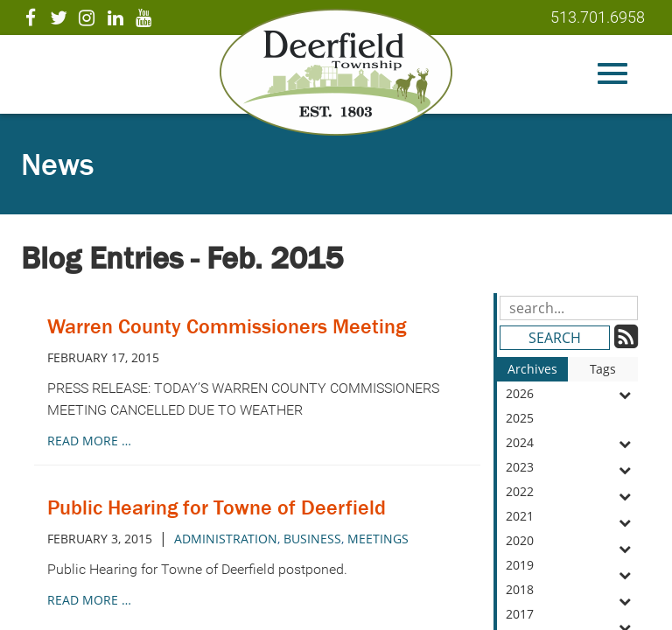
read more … (89, 441)
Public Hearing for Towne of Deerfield (217, 507)
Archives (532, 369)
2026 (572, 394)
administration (226, 539)
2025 (572, 420)
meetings (378, 539)
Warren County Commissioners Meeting (227, 326)
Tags (603, 369)
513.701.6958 (598, 17)
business (312, 539)
